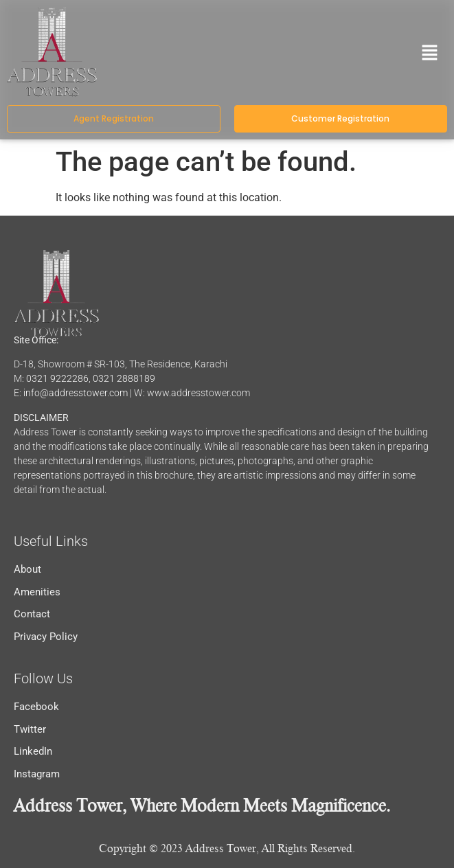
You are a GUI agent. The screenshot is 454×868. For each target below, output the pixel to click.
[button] (430, 54)
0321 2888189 (124, 378)
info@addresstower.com (76, 393)
